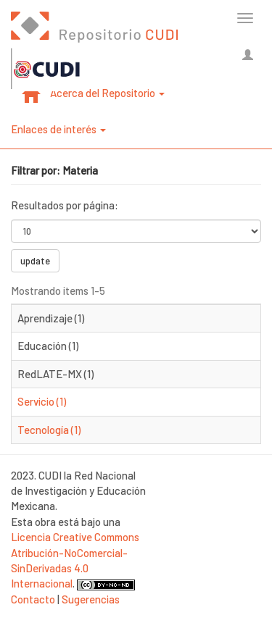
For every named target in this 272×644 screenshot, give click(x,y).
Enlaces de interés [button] (58, 129)
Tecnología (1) (49, 430)
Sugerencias (91, 599)
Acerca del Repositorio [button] (107, 93)
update (35, 261)
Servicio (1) (42, 401)
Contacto (33, 599)
